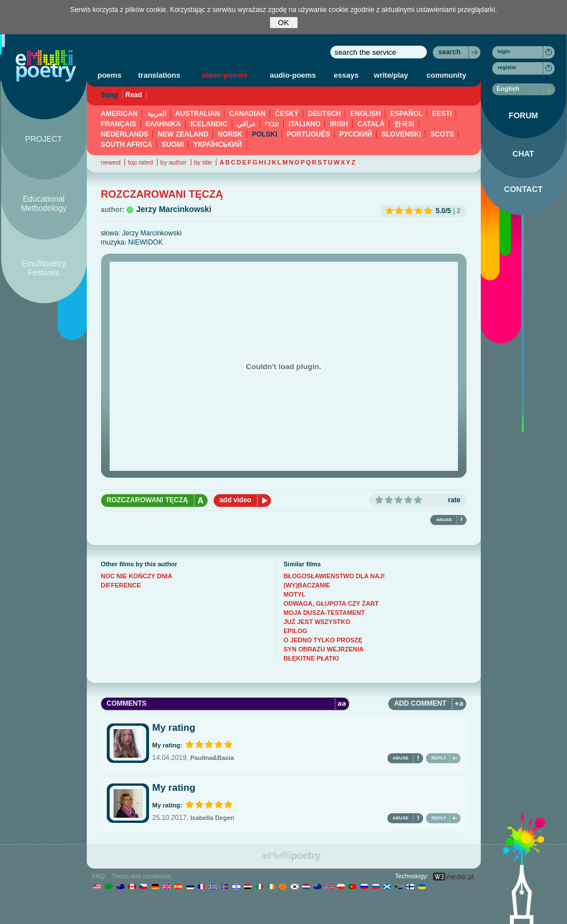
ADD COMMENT (420, 703)
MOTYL (295, 594)
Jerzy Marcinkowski (174, 209)
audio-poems (293, 75)
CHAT (524, 154)
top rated (140, 162)
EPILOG (296, 631)
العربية (157, 114)
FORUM (523, 115)
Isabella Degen (212, 818)
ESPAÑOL (406, 114)
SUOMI (173, 145)
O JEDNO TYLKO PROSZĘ (323, 640)
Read (134, 95)
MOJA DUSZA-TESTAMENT (324, 613)
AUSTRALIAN (198, 114)
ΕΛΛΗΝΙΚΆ (163, 124)
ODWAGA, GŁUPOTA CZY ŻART (331, 603)
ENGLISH (366, 114)
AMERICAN (120, 114)
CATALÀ (371, 124)
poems (110, 75)
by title (203, 162)
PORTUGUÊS (308, 134)
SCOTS (442, 134)
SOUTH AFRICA (127, 145)
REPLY (439, 758)
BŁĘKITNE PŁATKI (311, 658)
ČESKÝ (287, 114)
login (504, 51)
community (446, 75)
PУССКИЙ (355, 134)
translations (159, 75)
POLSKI (265, 134)
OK (283, 23)
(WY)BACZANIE (307, 585)
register (507, 67)
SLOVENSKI (401, 134)
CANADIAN (247, 114)
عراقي (246, 124)
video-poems (224, 75)
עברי (272, 124)
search (450, 52)
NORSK (230, 134)
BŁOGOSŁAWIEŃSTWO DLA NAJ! (334, 576)
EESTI (442, 114)
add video (235, 500)
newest (111, 162)
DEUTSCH (324, 114)
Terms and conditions (142, 876)
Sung (110, 95)
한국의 (404, 124)
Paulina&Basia (212, 758)
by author (174, 162)
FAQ (99, 876)
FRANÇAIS (119, 124)
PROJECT (44, 139)
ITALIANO (305, 124)
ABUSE (444, 520)
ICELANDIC (209, 124)
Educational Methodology (43, 203)
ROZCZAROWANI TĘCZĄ (148, 500)
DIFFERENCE (121, 585)
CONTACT (523, 189)
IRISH (339, 124)
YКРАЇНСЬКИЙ (218, 145)
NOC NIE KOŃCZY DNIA (137, 576)
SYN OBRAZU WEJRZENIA (324, 649)
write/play (391, 75)
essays (346, 75)
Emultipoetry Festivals (44, 268)
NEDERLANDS (125, 134)
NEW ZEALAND (183, 134)
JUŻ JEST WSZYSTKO (317, 622)
